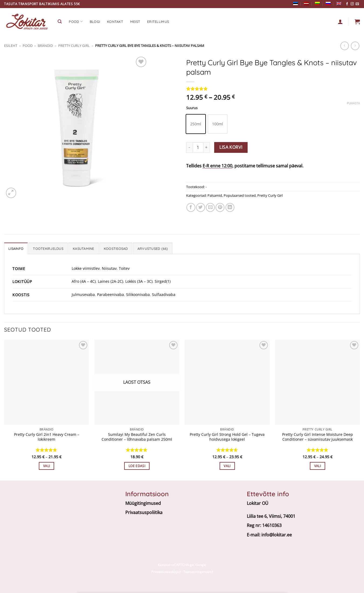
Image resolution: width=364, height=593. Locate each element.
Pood (76, 21)
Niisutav (109, 268)
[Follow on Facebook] (347, 4)
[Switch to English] (339, 4)
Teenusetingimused (198, 572)
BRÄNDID (45, 46)
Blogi (95, 22)
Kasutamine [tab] (84, 249)
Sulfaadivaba (164, 294)
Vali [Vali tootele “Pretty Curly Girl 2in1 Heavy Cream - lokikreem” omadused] (46, 466)
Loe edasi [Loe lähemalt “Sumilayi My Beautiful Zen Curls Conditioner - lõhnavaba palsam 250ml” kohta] (137, 466)
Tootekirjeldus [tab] (48, 249)
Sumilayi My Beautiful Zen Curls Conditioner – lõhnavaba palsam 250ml (137, 437)
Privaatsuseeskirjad (166, 572)
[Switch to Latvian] (306, 4)
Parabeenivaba (110, 294)
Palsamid (215, 195)
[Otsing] (60, 22)
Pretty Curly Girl (74, 46)
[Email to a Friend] (210, 207)
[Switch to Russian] (328, 4)
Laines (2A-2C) (110, 281)
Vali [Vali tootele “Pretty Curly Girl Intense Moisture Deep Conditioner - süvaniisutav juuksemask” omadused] (318, 466)
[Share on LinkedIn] (230, 207)
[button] (357, 22)
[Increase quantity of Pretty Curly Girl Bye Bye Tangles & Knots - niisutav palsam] (207, 147)
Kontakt (115, 22)
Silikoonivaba (138, 294)
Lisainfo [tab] (16, 249)
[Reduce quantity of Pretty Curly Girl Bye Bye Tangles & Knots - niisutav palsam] (189, 147)
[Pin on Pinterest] (220, 207)
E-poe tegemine (182, 579)
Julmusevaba (83, 294)
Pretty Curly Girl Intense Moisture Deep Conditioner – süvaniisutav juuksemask (318, 437)
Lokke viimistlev (86, 268)
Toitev (124, 268)
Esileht (11, 46)
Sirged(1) (163, 281)
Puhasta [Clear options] (353, 103)
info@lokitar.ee (277, 535)
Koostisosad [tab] (116, 249)
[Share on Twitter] (201, 207)
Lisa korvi (231, 147)
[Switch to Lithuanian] (317, 4)
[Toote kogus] (198, 147)
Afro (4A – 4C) (84, 281)
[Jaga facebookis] (191, 207)
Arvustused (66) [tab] (153, 249)
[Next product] (344, 46)
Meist (135, 22)
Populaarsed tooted (240, 195)
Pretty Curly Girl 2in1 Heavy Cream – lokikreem (47, 437)
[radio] (196, 124)
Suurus (192, 108)
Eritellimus (158, 22)
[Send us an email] (357, 4)
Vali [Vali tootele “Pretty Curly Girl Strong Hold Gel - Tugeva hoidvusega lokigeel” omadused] (227, 466)
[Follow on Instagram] (352, 4)
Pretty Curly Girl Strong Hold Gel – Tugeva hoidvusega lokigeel (227, 437)
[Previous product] (355, 46)
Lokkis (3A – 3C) (139, 281)
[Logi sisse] (340, 22)
